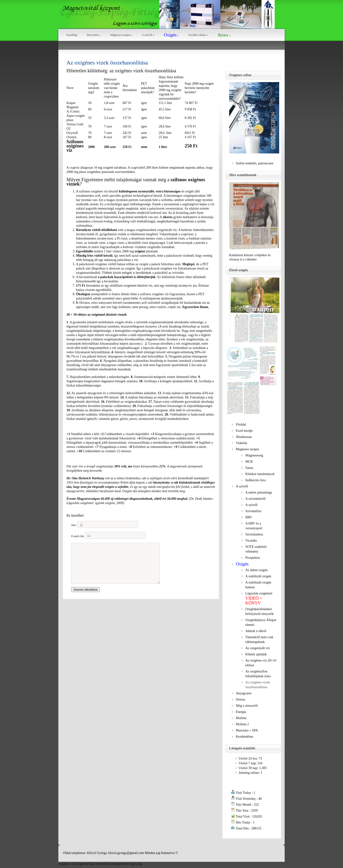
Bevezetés (94, 35)
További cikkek (198, 35)
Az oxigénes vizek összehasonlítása (107, 63)
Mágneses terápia (121, 35)
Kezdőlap (72, 35)
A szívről (148, 35)
